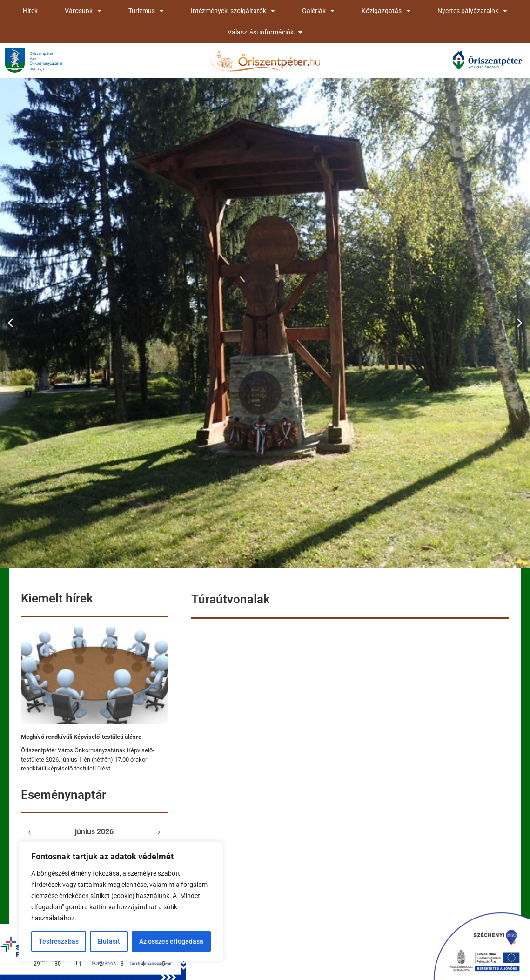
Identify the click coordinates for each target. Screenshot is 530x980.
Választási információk (265, 32)
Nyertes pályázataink (472, 11)
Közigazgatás (386, 11)
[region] (121, 901)
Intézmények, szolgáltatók (233, 11)
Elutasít (109, 941)
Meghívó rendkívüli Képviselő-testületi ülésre (81, 737)
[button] (10, 323)
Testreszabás (59, 941)
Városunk (83, 11)
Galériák (318, 11)
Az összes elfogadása (171, 941)
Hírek (30, 11)
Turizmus (146, 11)
